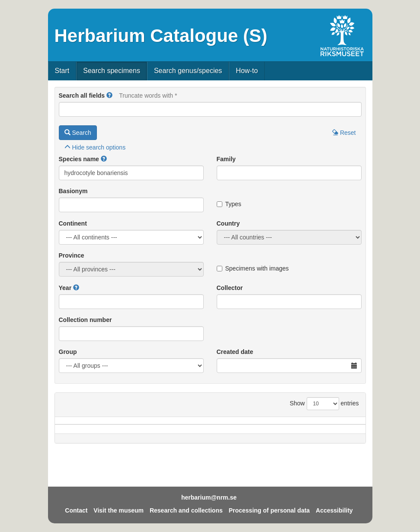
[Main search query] (210, 109)
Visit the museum (119, 510)
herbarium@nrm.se (209, 497)
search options (95, 147)
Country (228, 223)
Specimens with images (253, 268)
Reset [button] (344, 133)
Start (62, 71)
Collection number (85, 320)
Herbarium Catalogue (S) (161, 36)
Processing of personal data (269, 510)
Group (68, 352)
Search (78, 133)
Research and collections (186, 510)
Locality (200, 433)
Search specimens (112, 71)
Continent (73, 223)
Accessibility (334, 510)
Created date (235, 352)
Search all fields (82, 96)
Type (346, 433)
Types (229, 204)
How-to (247, 71)
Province (72, 255)
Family (226, 159)
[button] (109, 96)
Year (65, 288)
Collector (230, 288)
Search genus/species (188, 71)
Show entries (324, 404)
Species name (79, 159)
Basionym (73, 191)
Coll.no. (311, 433)
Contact (76, 510)
